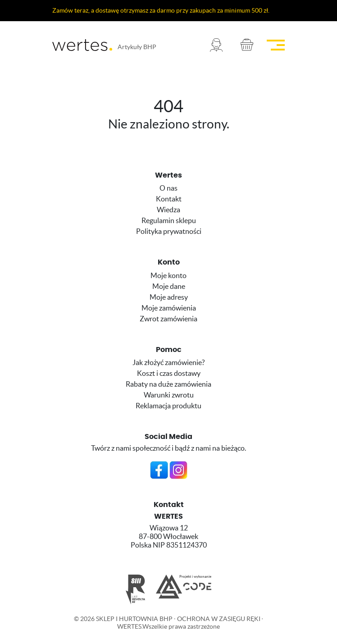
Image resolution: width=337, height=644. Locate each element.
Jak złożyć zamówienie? (168, 362)
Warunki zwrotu (169, 395)
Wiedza (168, 210)
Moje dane (169, 286)
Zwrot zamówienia (168, 319)
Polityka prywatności (169, 231)
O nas (168, 188)
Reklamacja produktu (168, 406)
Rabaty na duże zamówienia (168, 384)
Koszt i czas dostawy (169, 373)
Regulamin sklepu (169, 220)
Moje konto (168, 275)
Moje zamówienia (169, 308)
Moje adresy (169, 297)
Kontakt (169, 199)
